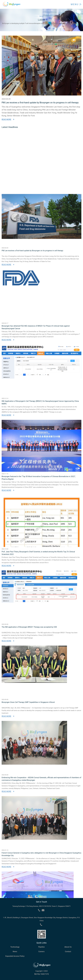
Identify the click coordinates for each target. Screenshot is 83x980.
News (15, 952)
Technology (15, 947)
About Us (68, 947)
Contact (68, 952)
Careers (41, 952)
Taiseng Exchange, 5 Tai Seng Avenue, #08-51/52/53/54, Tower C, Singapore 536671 (41, 906)
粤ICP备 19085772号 (41, 974)
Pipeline (41, 947)
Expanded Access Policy (15, 956)
